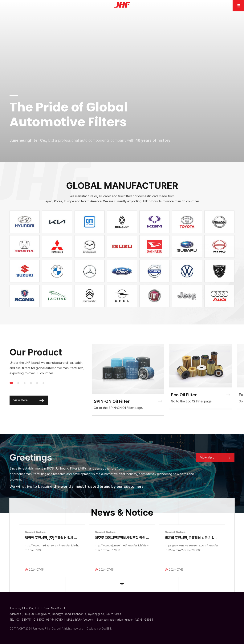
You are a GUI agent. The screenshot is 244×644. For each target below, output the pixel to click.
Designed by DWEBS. (99, 629)
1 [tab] (11, 392)
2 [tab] (18, 391)
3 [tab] (25, 391)
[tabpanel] (128, 388)
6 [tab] (43, 391)
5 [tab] (37, 391)
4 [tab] (31, 391)
